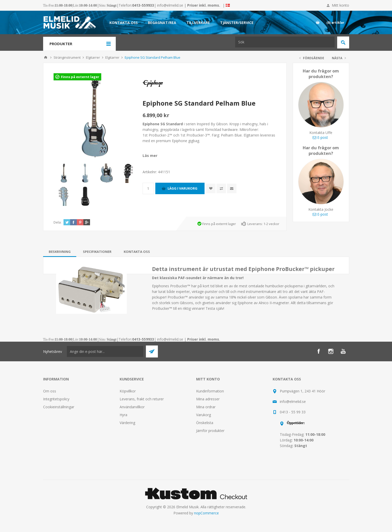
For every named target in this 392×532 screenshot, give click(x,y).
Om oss (50, 391)
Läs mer (150, 156)
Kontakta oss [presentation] (137, 252)
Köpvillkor (128, 391)
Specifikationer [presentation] (97, 252)
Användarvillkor (132, 407)
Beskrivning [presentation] (60, 252)
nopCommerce (206, 513)
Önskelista (205, 423)
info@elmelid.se (170, 5)
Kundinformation (210, 391)
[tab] (60, 252)
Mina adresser (208, 399)
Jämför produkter (210, 431)
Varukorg (204, 415)
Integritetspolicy (56, 399)
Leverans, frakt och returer (142, 399)
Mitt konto (340, 5)
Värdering (127, 423)
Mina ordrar (206, 407)
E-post (320, 137)
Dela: (58, 222)
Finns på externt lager (80, 77)
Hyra (123, 415)
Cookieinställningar (59, 407)
